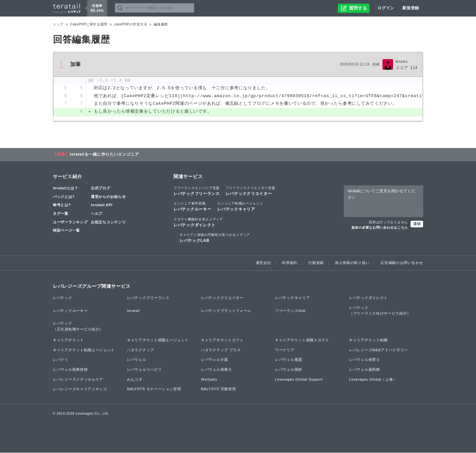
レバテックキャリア (240, 207)
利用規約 (290, 263)
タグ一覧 (61, 214)
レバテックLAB (215, 238)
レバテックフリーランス (197, 191)
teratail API (102, 205)
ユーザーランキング (70, 222)
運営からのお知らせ (108, 197)
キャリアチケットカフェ (222, 340)
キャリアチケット (68, 340)
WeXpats (209, 380)
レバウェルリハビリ (144, 370)
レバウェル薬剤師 (365, 370)
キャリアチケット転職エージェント (84, 350)
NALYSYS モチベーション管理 (154, 389)
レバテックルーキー (192, 207)
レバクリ (61, 360)
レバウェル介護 (215, 360)
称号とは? (62, 205)
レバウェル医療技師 (70, 370)
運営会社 (264, 263)
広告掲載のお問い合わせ (402, 263)
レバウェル (137, 360)
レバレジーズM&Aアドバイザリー (378, 350)
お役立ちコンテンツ (108, 222)
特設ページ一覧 (66, 231)
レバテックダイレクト (198, 222)
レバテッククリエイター (251, 191)
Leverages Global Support (299, 380)
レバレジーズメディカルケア (78, 380)
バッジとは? (64, 197)
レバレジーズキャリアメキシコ (80, 389)
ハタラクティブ (140, 350)
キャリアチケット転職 (368, 340)
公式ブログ (101, 188)
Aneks (402, 61)
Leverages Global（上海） (373, 380)
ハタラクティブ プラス (221, 350)
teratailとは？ (66, 188)
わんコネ (135, 380)
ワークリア (285, 350)
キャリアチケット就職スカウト (302, 340)
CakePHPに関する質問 (89, 24)
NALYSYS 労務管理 (218, 389)
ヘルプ (97, 214)
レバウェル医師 (289, 370)
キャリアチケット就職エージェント (158, 340)
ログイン (386, 8)
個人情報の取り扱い (352, 263)
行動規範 (316, 263)
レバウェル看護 (289, 360)
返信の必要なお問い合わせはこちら (380, 228)
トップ (58, 24)
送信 (417, 224)
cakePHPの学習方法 (131, 24)
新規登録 (411, 8)
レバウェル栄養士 (217, 370)
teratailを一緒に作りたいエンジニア (104, 155)
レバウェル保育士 (365, 360)
